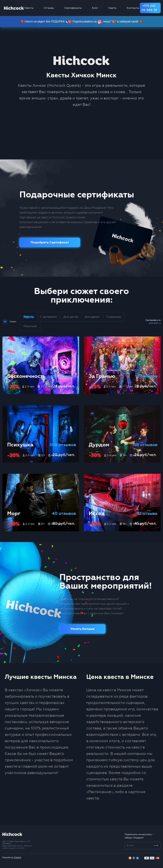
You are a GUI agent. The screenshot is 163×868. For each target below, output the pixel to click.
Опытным (30, 326)
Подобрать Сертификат (50, 242)
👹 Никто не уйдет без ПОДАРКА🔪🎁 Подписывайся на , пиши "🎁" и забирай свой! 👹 (82, 22)
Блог (95, 8)
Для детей (71, 317)
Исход (97, 513)
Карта (112, 8)
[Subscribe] (156, 846)
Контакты (133, 8)
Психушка (20, 445)
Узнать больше (82, 629)
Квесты (29, 8)
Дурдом (99, 445)
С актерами (48, 317)
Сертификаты (73, 8)
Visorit (18, 857)
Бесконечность (26, 376)
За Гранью (102, 376)
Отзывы (49, 8)
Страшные (114, 317)
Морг (14, 513)
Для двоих (92, 317)
